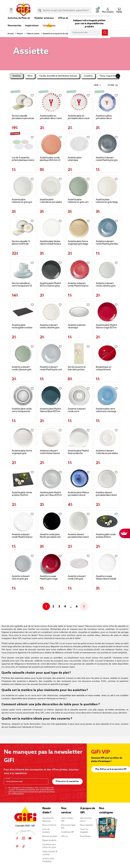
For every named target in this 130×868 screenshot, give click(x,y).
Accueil (11, 34)
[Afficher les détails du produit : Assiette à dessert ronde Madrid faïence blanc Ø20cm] (23, 521)
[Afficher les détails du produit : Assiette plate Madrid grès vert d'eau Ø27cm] (51, 479)
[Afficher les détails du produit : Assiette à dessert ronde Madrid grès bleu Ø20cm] (107, 228)
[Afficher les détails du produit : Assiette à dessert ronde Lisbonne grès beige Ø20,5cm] (51, 312)
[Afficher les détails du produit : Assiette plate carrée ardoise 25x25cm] (23, 479)
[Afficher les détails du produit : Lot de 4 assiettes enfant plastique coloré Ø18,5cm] (23, 145)
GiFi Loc (65, 836)
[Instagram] (23, 838)
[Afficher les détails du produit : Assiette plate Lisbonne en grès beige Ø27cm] (107, 186)
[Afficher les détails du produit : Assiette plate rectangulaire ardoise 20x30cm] (23, 312)
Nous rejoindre (86, 825)
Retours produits (50, 836)
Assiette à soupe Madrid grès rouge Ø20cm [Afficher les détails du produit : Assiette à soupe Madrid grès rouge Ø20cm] (49, 578)
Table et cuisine (33, 34)
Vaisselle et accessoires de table (56, 34)
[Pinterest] (17, 846)
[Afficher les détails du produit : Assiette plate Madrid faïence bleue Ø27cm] (51, 396)
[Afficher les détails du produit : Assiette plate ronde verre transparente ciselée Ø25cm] (23, 396)
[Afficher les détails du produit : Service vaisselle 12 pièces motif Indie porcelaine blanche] (23, 228)
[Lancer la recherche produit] (40, 10)
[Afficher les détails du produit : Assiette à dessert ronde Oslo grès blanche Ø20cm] (79, 563)
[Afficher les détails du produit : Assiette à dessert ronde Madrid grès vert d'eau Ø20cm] (51, 354)
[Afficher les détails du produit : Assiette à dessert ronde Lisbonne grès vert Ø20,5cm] (23, 354)
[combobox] (64, 10)
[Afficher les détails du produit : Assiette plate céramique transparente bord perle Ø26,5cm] (79, 145)
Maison (20, 34)
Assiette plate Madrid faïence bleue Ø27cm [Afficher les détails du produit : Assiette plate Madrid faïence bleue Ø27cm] (50, 410)
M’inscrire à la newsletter (67, 781)
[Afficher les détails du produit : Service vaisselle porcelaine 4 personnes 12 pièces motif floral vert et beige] (23, 103)
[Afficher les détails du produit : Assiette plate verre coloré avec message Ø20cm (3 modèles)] (107, 396)
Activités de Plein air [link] (19, 18)
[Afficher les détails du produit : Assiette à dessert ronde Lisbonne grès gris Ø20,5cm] (107, 270)
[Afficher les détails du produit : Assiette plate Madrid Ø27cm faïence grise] (51, 270)
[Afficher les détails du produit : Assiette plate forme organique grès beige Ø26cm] (79, 228)
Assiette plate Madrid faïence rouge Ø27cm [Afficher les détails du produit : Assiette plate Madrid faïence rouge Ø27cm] (106, 326)
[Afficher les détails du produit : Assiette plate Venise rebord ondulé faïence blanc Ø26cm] (51, 228)
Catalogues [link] (49, 26)
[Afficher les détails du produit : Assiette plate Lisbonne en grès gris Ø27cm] (23, 186)
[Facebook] (17, 838)
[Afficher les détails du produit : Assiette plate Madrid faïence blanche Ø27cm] (79, 438)
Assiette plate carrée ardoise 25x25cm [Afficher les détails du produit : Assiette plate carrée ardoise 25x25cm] (22, 494)
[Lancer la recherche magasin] (105, 32)
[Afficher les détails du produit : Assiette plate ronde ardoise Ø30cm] (107, 521)
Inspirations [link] (32, 26)
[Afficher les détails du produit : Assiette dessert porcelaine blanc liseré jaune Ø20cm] (79, 521)
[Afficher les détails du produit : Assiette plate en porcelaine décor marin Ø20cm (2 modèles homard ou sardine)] (79, 103)
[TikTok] (23, 846)
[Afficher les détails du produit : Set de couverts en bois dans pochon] (79, 354)
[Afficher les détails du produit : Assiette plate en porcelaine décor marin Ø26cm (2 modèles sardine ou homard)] (51, 103)
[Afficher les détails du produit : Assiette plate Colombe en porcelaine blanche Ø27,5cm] (51, 186)
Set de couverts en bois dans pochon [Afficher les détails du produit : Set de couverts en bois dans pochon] (77, 368)
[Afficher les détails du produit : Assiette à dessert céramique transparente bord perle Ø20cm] (79, 312)
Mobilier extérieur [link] (44, 18)
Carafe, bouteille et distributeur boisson (58, 76)
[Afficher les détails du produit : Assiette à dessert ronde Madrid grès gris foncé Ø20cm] (107, 145)
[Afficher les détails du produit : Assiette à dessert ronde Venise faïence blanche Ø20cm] (51, 438)
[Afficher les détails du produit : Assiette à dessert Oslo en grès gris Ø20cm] (23, 563)
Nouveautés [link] (14, 26)
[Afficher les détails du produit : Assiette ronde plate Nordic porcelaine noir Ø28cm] (51, 521)
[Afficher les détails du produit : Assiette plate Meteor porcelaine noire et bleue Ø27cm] (79, 479)
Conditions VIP (68, 832)
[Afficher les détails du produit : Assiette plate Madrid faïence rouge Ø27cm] (107, 312)
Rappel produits (49, 840)
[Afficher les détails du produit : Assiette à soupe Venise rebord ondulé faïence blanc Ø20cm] (107, 563)
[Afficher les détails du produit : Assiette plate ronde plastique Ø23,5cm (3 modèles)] (51, 145)
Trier (96, 85)
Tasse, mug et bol (108, 76)
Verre (30, 76)
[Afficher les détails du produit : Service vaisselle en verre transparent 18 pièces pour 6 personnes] (23, 270)
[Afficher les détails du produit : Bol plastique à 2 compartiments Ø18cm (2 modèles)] (107, 354)
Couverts (88, 76)
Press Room (85, 836)
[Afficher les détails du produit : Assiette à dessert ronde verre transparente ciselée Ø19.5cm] (79, 396)
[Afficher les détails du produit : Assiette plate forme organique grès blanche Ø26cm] (23, 438)
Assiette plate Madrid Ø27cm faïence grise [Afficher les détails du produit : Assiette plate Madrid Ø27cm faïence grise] (50, 285)
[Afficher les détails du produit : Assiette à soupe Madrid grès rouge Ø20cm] (51, 563)
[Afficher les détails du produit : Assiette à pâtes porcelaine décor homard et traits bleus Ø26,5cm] (107, 103)
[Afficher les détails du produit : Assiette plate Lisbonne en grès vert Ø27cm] (79, 186)
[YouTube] (30, 838)
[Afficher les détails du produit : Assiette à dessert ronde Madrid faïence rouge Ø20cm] (79, 270)
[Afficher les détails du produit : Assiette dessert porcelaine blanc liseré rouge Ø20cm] (107, 479)
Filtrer (113, 85)
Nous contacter (49, 825)
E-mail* (8, 778)
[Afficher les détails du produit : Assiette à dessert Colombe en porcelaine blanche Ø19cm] (107, 438)
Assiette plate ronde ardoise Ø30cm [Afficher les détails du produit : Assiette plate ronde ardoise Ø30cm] (106, 536)
